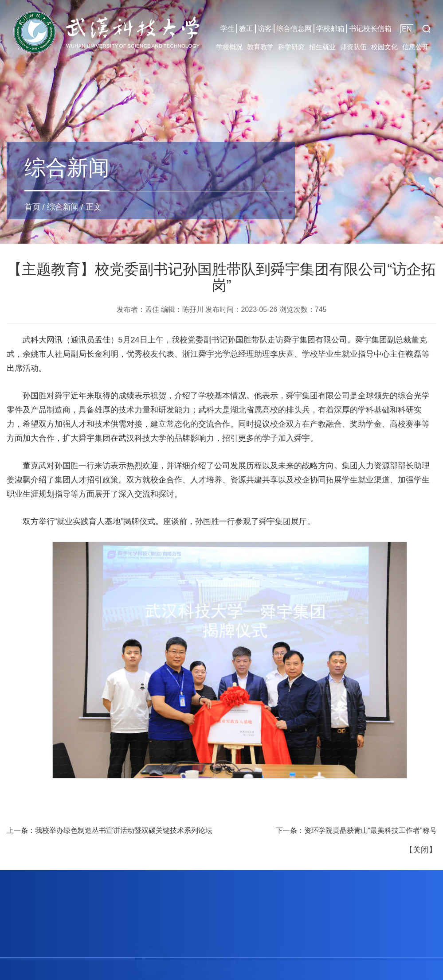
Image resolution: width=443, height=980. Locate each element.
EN (407, 29)
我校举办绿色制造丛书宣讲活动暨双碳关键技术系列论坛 (124, 830)
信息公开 (416, 47)
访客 (265, 29)
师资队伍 (353, 47)
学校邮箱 (330, 29)
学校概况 (229, 47)
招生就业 (322, 47)
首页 (32, 207)
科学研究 (291, 47)
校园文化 (384, 47)
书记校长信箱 (370, 29)
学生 (227, 29)
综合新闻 (63, 207)
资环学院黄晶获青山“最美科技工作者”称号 (370, 830)
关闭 (421, 850)
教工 (246, 29)
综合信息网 (294, 29)
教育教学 (260, 47)
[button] (426, 29)
